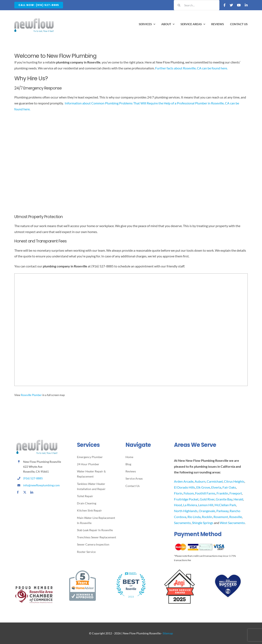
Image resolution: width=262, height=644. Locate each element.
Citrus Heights (234, 481)
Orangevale (207, 511)
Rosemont (221, 517)
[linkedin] (32, 492)
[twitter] (25, 492)
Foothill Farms (205, 493)
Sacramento (182, 523)
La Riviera (190, 505)
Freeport (236, 493)
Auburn (200, 481)
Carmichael (215, 481)
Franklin (222, 493)
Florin (178, 493)
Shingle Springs (203, 523)
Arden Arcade (184, 481)
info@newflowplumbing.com (41, 485)
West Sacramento (232, 523)
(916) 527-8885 (33, 478)
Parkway (222, 511)
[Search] (179, 5)
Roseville (236, 517)
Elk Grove (203, 487)
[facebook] (18, 492)
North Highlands (186, 511)
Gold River (207, 499)
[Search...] (197, 5)
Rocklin (207, 517)
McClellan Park (225, 505)
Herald (238, 499)
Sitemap (168, 633)
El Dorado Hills (185, 487)
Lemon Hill (206, 505)
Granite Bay (224, 499)
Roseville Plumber (31, 395)
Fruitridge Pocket (186, 499)
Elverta (216, 487)
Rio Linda (194, 517)
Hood (178, 505)
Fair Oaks (229, 487)
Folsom (189, 493)
